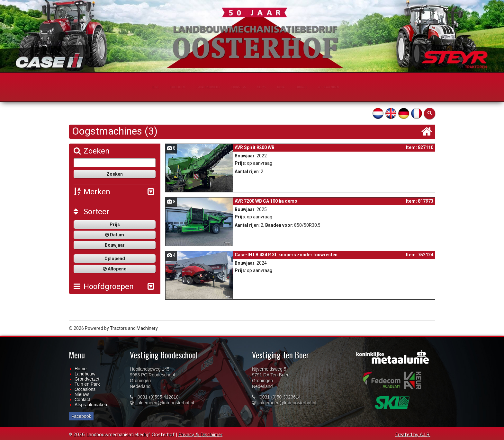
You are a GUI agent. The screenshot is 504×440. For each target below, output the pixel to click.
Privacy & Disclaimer (200, 434)
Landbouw (85, 374)
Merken (92, 192)
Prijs (115, 224)
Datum (115, 235)
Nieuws (82, 394)
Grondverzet (87, 379)
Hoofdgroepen (104, 286)
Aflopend (115, 269)
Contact (82, 400)
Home (81, 369)
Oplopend (115, 259)
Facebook (81, 416)
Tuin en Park (87, 384)
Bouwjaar (115, 245)
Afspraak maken (91, 405)
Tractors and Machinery (134, 328)
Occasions (85, 389)
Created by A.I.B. (413, 434)
